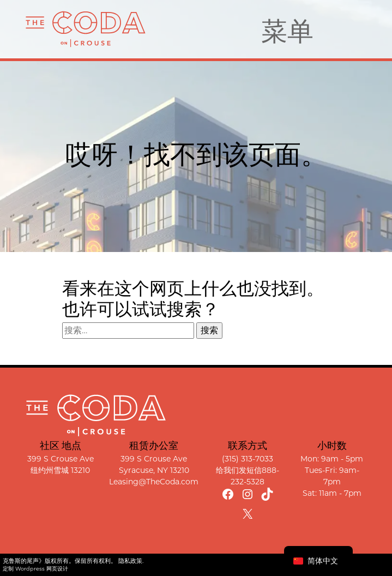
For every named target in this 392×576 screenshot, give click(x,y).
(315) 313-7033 (248, 459)
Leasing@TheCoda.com (154, 482)
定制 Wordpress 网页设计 (35, 569)
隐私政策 (130, 561)
